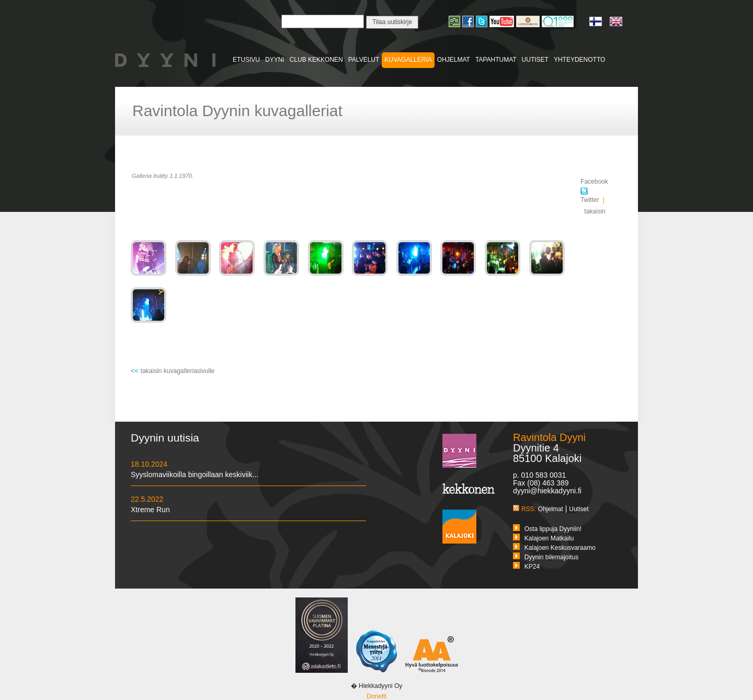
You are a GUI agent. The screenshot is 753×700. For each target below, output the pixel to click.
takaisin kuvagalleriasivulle (178, 371)
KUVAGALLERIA (408, 60)
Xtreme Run (150, 510)
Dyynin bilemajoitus (551, 557)
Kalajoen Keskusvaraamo (560, 548)
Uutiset (579, 509)
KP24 (532, 567)
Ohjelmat (551, 509)
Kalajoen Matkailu (549, 538)
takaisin (595, 211)
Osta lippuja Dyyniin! (553, 529)
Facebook (594, 182)
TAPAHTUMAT (496, 60)
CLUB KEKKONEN (316, 60)
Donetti (376, 696)
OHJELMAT (454, 60)
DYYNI (275, 60)
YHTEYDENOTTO (579, 60)
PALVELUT (364, 60)
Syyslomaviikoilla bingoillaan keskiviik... (195, 475)
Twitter (590, 196)
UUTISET (535, 60)
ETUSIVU (246, 60)
